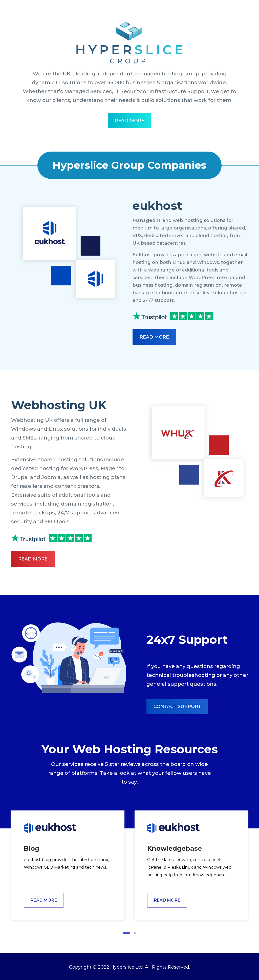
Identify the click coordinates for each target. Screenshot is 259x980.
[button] (126, 933)
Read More (129, 121)
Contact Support (177, 706)
